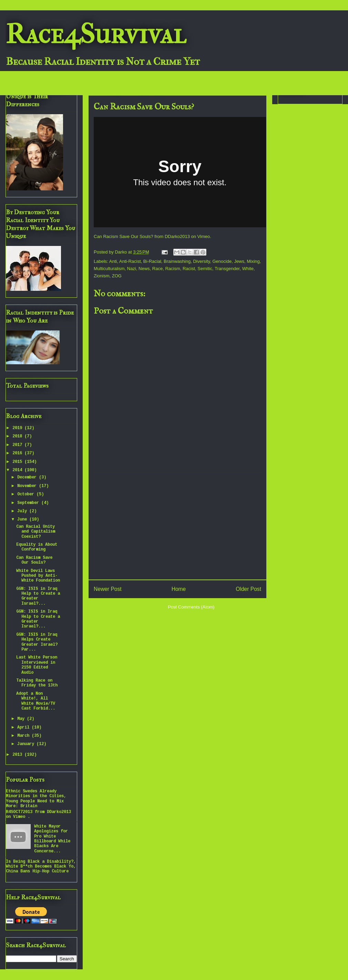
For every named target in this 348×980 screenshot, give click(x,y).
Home (179, 589)
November (28, 486)
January (27, 744)
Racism (172, 269)
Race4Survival (96, 34)
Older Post (248, 589)
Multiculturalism (109, 269)
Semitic (205, 269)
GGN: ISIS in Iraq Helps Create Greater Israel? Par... (37, 642)
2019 (18, 428)
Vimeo (204, 236)
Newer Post (108, 589)
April (24, 727)
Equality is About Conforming (37, 547)
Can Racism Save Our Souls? (124, 236)
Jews (239, 261)
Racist (189, 269)
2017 (18, 445)
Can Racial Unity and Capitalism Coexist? (36, 532)
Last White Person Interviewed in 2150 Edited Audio (37, 665)
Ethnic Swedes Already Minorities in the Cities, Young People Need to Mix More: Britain (36, 799)
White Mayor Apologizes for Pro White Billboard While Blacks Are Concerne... (52, 839)
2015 (18, 462)
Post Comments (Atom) (191, 607)
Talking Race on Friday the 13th (37, 683)
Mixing (253, 261)
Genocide (222, 261)
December (28, 477)
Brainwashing (177, 261)
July (23, 511)
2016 (18, 453)
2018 (18, 436)
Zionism (102, 276)
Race (157, 269)
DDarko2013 (177, 236)
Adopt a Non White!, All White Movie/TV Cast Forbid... (36, 701)
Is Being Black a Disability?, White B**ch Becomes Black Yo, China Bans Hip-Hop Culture (41, 867)
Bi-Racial (152, 261)
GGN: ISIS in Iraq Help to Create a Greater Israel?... (38, 596)
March (24, 736)
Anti (113, 261)
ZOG (117, 276)
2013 (18, 755)
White (248, 269)
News (144, 269)
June (23, 519)
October (27, 494)
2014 (18, 470)
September (29, 503)
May (22, 719)
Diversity (201, 261)
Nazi (132, 269)
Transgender (227, 269)
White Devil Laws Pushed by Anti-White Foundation (38, 576)
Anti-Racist (130, 261)
